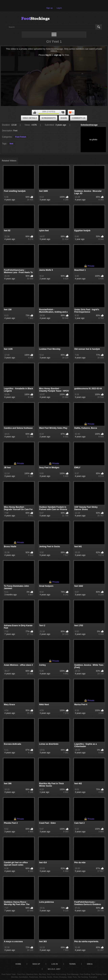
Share (64, 118)
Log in (59, 8)
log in (48, 55)
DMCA (90, 964)
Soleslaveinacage (89, 125)
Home (18, 964)
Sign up (49, 8)
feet (11, 144)
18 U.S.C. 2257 (54, 969)
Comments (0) (79, 118)
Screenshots (49, 118)
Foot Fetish (21, 137)
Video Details (30, 118)
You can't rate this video (35, 112)
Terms (72, 964)
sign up (58, 55)
